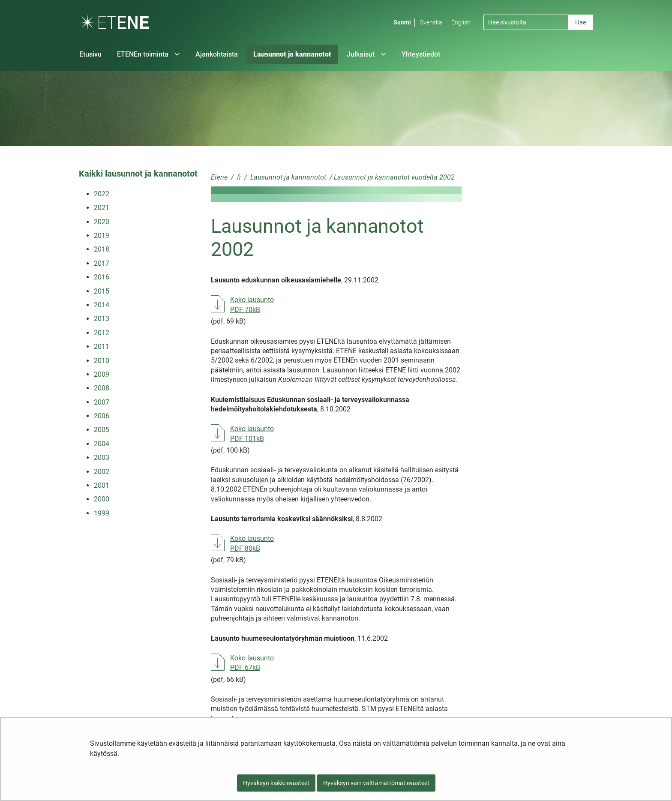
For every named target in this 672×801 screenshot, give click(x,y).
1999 (102, 513)
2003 (102, 457)
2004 (102, 444)
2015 (102, 291)
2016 (102, 277)
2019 (102, 235)
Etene (219, 177)
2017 (102, 263)
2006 (102, 416)
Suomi (402, 22)
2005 (102, 430)
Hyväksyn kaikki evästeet (276, 783)
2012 (102, 333)
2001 (102, 485)
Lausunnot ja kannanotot (287, 177)
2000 (102, 499)
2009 (102, 374)
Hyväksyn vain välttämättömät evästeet (376, 783)
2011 (102, 346)
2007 (102, 402)
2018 (102, 249)
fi (238, 177)
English (461, 22)
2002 (102, 472)
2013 (102, 319)
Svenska (431, 22)
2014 (102, 305)
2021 (102, 208)
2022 (102, 194)
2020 (102, 222)
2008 (102, 388)
